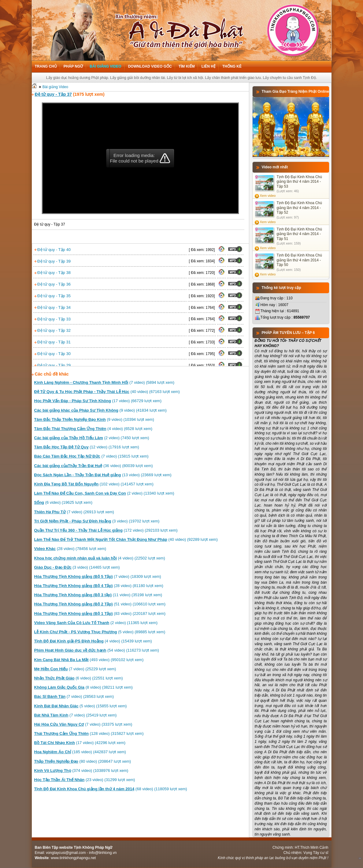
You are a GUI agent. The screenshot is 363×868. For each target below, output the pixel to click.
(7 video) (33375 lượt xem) (83, 724)
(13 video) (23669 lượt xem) (103, 475)
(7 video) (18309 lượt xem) (98, 576)
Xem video (268, 196)
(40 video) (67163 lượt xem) (107, 392)
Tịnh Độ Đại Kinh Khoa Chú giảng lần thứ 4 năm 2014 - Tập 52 (299, 208)
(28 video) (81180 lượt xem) (99, 586)
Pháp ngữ (73, 66)
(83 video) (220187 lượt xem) (100, 614)
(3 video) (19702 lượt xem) (97, 521)
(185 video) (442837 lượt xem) (80, 752)
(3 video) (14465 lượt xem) (77, 567)
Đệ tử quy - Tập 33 (53, 319)
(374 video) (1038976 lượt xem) (81, 771)
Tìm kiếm (187, 66)
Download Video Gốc (150, 66)
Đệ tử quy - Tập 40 (53, 250)
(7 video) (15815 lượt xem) (91, 456)
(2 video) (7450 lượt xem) (92, 438)
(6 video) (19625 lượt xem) (63, 502)
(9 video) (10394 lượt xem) (94, 419)
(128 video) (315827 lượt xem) (89, 733)
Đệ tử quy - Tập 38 (53, 273)
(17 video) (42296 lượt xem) (80, 743)
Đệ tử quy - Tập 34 (53, 307)
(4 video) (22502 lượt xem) (100, 558)
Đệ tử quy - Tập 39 (53, 261)
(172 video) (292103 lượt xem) (106, 530)
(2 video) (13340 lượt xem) (104, 493)
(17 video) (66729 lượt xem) (98, 401)
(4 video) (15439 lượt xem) (93, 641)
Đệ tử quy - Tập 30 (53, 354)
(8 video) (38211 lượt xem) (83, 687)
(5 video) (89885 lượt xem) (100, 632)
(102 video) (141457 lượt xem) (94, 484)
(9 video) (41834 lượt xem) (100, 410)
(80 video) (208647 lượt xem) (83, 761)
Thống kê (232, 66)
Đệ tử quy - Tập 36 (53, 284)
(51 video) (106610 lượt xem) (100, 604)
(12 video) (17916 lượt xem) (87, 447)
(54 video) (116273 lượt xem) (97, 650)
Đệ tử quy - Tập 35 (53, 296)
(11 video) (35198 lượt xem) (98, 595)
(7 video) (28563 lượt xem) (74, 696)
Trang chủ (46, 66)
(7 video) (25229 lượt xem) (75, 669)
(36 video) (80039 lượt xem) (94, 466)
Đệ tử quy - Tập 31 (53, 342)
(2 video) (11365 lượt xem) (96, 623)
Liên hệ (209, 66)
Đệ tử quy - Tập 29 (53, 365)
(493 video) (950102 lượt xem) (89, 660)
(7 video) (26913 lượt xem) (74, 512)
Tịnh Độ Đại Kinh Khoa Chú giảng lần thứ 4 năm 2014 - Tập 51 (299, 234)
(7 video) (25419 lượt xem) (76, 715)
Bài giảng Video (105, 66)
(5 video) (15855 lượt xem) (81, 706)
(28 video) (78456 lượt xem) (70, 549)
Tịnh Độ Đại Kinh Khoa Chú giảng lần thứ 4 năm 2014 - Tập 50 (299, 260)
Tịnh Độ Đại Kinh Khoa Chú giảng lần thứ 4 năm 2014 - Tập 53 (299, 182)
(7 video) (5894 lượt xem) (104, 382)
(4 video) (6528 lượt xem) (93, 429)
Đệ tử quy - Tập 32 (53, 330)
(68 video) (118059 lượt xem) (111, 789)
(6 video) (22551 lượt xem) (79, 678)
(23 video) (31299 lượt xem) (85, 780)
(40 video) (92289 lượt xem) (126, 539)
